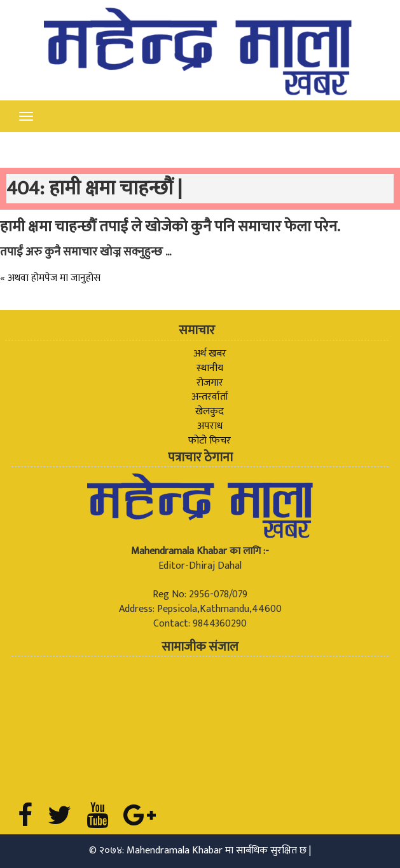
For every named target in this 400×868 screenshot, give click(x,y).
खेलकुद (210, 411)
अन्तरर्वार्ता (210, 397)
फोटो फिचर (210, 441)
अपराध (210, 426)
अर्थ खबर (210, 354)
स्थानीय (210, 368)
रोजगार (210, 383)
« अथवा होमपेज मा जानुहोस (50, 278)
